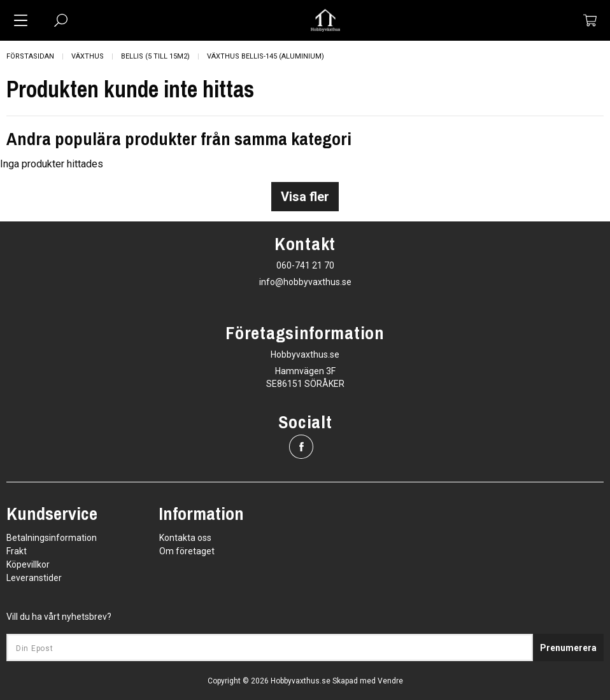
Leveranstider (34, 578)
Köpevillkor (28, 564)
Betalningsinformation (52, 538)
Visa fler (305, 197)
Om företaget (187, 551)
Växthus (88, 56)
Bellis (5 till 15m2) (155, 56)
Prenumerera (568, 648)
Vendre (390, 681)
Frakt (17, 551)
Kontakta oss (185, 538)
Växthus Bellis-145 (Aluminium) (266, 56)
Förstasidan (30, 56)
